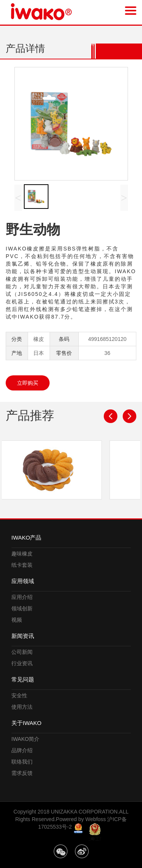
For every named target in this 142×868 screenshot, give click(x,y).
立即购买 (28, 383)
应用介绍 (22, 597)
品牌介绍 (22, 750)
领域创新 (22, 608)
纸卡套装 (22, 565)
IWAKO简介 (25, 739)
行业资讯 (22, 663)
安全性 (19, 695)
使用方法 (22, 707)
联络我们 (22, 762)
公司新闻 (22, 652)
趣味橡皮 (22, 554)
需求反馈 (22, 773)
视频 (17, 620)
